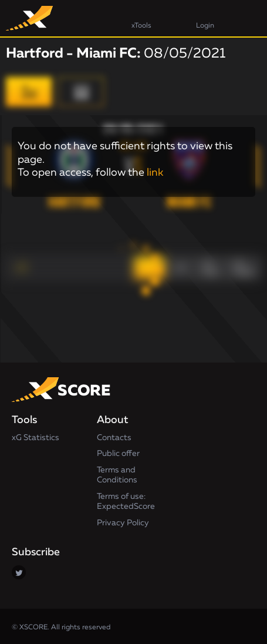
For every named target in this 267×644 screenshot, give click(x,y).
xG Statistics (36, 438)
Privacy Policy (123, 523)
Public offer (118, 454)
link (155, 173)
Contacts (114, 438)
